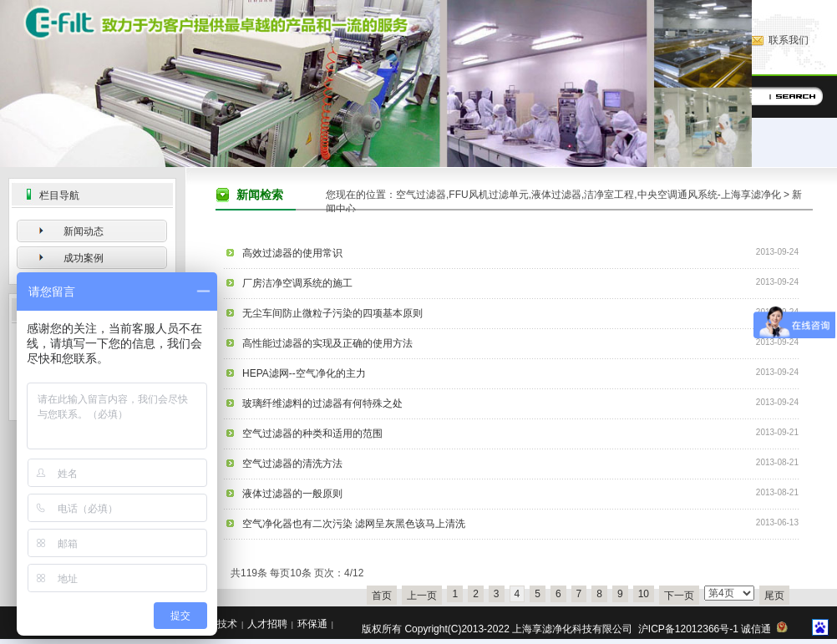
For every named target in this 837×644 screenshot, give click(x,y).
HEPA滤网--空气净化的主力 (304, 373)
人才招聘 (267, 624)
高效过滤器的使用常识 (292, 253)
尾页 (774, 596)
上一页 (422, 596)
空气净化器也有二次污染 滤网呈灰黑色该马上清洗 (354, 524)
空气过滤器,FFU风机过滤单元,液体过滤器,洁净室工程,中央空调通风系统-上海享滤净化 (588, 195)
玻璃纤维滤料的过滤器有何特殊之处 (322, 403)
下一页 (679, 596)
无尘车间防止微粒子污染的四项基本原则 (332, 313)
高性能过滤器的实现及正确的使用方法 (327, 343)
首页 (382, 596)
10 (644, 594)
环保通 (312, 624)
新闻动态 (84, 231)
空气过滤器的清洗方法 (292, 464)
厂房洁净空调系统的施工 (297, 283)
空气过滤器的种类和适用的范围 (312, 434)
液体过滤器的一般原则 (292, 494)
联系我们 (789, 40)
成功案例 (84, 258)
